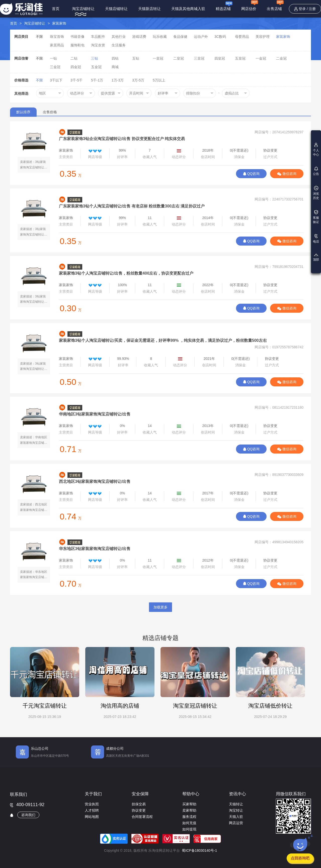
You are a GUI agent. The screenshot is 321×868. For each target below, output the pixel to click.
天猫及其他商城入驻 (188, 9)
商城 (115, 67)
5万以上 (159, 80)
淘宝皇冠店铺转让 (195, 706)
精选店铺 (224, 6)
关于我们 (93, 794)
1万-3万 (118, 80)
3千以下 (56, 80)
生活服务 (119, 45)
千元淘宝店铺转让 (45, 706)
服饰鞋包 (77, 45)
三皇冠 (199, 58)
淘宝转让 (236, 810)
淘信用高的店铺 (120, 706)
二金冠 (281, 58)
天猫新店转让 (149, 9)
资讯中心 (237, 794)
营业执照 (92, 804)
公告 (316, 171)
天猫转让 (236, 804)
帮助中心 (191, 794)
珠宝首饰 (57, 37)
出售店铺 (275, 6)
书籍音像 (77, 37)
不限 (39, 37)
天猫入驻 (236, 817)
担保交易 (139, 804)
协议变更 (139, 810)
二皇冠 (179, 58)
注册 (312, 9)
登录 (302, 9)
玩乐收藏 (160, 37)
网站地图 (92, 817)
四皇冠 (220, 58)
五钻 (136, 58)
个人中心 (316, 150)
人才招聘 (92, 810)
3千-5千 (76, 80)
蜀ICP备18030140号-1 (199, 850)
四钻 (115, 58)
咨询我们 (28, 815)
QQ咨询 (251, 174)
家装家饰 (59, 23)
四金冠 (76, 67)
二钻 (74, 58)
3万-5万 (138, 80)
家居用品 (57, 45)
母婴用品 (242, 37)
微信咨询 (287, 174)
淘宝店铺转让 (83, 9)
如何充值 (189, 823)
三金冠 (55, 67)
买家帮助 (189, 804)
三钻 (95, 58)
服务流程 (189, 817)
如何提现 (189, 829)
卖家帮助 (189, 810)
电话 (316, 239)
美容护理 (263, 37)
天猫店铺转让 (116, 9)
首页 (56, 9)
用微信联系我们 (291, 794)
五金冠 (96, 67)
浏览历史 (316, 193)
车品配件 (98, 37)
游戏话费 (139, 37)
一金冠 (261, 58)
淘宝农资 (98, 45)
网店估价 (250, 6)
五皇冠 (240, 58)
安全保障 (140, 794)
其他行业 (119, 37)
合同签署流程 (142, 817)
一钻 (53, 58)
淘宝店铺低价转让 (270, 706)
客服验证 (316, 217)
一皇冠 (158, 58)
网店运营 (236, 823)
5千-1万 (97, 80)
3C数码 (220, 37)
